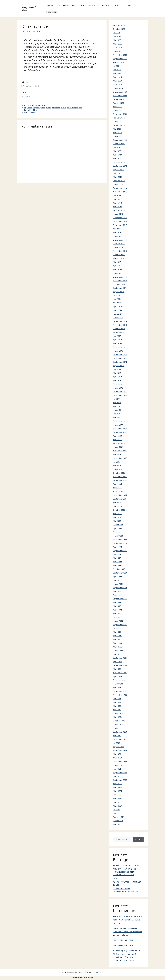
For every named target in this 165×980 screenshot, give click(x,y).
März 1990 (118, 647)
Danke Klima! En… (31, 110)
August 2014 (118, 292)
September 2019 (120, 166)
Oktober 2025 (119, 29)
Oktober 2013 (119, 329)
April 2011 (117, 406)
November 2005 (120, 477)
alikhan (29, 108)
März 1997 (118, 565)
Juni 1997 (117, 554)
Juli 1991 (117, 628)
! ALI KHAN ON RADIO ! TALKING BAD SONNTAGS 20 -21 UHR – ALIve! (84, 5)
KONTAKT (127, 5)
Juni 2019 (117, 173)
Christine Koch (119, 945)
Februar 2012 (119, 384)
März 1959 (118, 784)
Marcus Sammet (120, 928)
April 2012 (117, 377)
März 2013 (118, 343)
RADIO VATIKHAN (52, 12)
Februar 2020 (119, 162)
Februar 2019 (119, 181)
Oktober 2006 (119, 473)
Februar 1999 (119, 532)
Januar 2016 (118, 247)
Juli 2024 (117, 66)
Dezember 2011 (120, 392)
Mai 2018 (117, 199)
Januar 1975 (118, 713)
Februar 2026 (119, 25)
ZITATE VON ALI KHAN (38, 105)
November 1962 (120, 761)
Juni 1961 (117, 769)
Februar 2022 (119, 118)
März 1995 (118, 591)
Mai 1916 (117, 824)
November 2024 (120, 55)
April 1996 (117, 576)
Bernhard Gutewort (121, 917)
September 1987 (120, 658)
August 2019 (118, 170)
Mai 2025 (117, 40)
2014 (131, 940)
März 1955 (118, 802)
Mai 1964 (117, 754)
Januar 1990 (118, 650)
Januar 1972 (118, 728)
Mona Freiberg (119, 940)
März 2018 (118, 207)
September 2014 (120, 288)
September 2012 (120, 362)
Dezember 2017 (120, 218)
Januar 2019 (118, 184)
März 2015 (118, 269)
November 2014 (120, 281)
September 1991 (120, 625)
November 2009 (120, 429)
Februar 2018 (119, 210)
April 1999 (117, 528)
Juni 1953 (117, 813)
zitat (80, 108)
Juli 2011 (117, 399)
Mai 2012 (117, 373)
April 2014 (117, 306)
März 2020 (118, 158)
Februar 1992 (119, 617)
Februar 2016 (119, 244)
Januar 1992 (118, 621)
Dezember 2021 (120, 125)
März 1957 (118, 791)
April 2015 (117, 266)
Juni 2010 (117, 414)
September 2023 (120, 99)
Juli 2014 (117, 295)
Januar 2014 (118, 318)
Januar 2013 (118, 351)
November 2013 (120, 325)
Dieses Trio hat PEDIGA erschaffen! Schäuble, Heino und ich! (128, 920)
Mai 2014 (117, 303)
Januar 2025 (118, 51)
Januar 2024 (118, 88)
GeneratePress (97, 972)
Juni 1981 (117, 699)
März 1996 (118, 580)
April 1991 (117, 636)
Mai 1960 (117, 776)
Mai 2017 (117, 229)
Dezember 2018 (120, 188)
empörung (37, 108)
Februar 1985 (119, 680)
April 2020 (117, 155)
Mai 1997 (117, 558)
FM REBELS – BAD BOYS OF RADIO (128, 865)
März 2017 (118, 232)
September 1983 (120, 691)
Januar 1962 (118, 765)
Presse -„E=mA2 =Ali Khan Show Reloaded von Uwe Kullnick (128, 932)
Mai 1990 (117, 639)
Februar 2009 (119, 443)
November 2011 (120, 395)
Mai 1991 (117, 632)
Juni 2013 (117, 336)
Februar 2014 (119, 314)
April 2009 (117, 436)
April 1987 (117, 662)
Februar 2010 (119, 421)
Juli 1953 (117, 810)
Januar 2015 (118, 273)
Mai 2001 (117, 517)
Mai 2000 (117, 521)
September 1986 (120, 665)
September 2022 (120, 114)
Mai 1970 (117, 736)
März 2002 (118, 514)
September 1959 (120, 780)
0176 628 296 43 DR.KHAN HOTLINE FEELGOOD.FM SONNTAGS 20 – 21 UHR (124, 872)
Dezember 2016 (120, 240)
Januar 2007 (118, 469)
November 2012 (120, 358)
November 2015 (120, 251)
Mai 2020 (117, 151)
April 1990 (117, 643)
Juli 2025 (117, 33)
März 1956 (118, 798)
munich (63, 108)
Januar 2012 (118, 388)
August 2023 (118, 103)
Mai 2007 (117, 466)
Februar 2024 (119, 84)
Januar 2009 (118, 447)
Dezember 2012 (120, 355)
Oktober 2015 (119, 255)
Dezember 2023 (120, 92)
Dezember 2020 (120, 140)
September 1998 (120, 543)
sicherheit (74, 108)
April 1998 (117, 547)
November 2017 (120, 221)
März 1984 (118, 687)
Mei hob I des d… (30, 112)
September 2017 (120, 225)
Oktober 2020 (119, 144)
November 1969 (120, 739)
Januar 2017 (118, 236)
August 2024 (118, 62)
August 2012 (118, 366)
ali (25, 108)
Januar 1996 (118, 584)
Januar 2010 (118, 425)
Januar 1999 (118, 536)
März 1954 (118, 806)
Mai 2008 (117, 454)
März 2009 (118, 440)
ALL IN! (27, 105)
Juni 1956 (117, 795)
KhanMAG (50, 5)
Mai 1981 (117, 702)
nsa (68, 108)
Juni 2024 (117, 70)
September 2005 (120, 480)
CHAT (115, 878)
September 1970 (120, 732)
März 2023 (118, 107)
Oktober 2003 (119, 510)
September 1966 (120, 750)
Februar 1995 (119, 595)
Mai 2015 (117, 262)
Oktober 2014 (119, 284)
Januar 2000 (118, 525)
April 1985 (117, 676)
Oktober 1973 (119, 721)
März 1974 (118, 717)
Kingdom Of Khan (30, 9)
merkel (48, 108)
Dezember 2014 (120, 277)
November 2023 (120, 96)
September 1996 (120, 573)
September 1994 (120, 599)
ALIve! (117, 5)
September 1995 (120, 588)
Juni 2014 (117, 299)
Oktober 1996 (119, 569)
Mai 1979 (117, 710)
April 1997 (117, 562)
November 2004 (120, 495)
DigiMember (89, 977)
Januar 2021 (118, 136)
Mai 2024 (117, 73)
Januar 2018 (118, 214)
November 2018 (120, 192)
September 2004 (120, 499)
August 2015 (118, 258)
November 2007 (120, 458)
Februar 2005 (119, 491)
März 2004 (118, 506)
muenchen (56, 108)
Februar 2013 (119, 347)
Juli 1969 (117, 743)
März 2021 (118, 133)
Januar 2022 (118, 121)
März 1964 (118, 758)
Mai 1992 (117, 606)
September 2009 (120, 432)
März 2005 (118, 488)
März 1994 (118, 602)
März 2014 (118, 310)
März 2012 (118, 380)
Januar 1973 (118, 724)
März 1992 (118, 613)
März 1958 (118, 787)
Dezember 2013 (120, 321)
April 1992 (117, 610)
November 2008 (120, 451)
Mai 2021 (117, 129)
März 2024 (118, 81)
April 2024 (117, 77)
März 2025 (118, 44)
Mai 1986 (117, 669)
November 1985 (120, 673)
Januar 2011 (118, 410)
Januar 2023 (118, 110)
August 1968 (118, 747)
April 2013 (117, 340)
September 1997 (120, 551)
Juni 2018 (117, 195)
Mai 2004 (117, 503)
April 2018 (117, 203)
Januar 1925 (118, 821)
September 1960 (120, 773)
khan (43, 108)
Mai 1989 (117, 654)
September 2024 (120, 59)
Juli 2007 (117, 462)
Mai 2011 (117, 403)
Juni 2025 (117, 36)
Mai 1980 (117, 706)
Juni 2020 (117, 147)
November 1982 (120, 695)
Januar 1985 (118, 684)
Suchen (138, 839)
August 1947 (118, 817)
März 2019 (118, 177)
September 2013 (120, 332)
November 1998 (120, 540)
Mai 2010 (117, 417)
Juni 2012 (117, 369)
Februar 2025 (119, 47)
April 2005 (117, 484)
